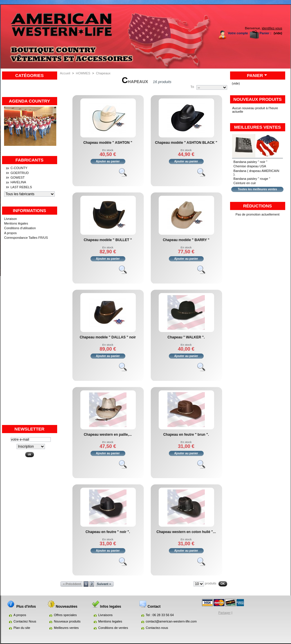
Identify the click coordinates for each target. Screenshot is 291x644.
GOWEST (18, 177)
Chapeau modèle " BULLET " (108, 240)
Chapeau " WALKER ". (186, 337)
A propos (10, 233)
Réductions (257, 206)
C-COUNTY (19, 168)
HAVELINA (18, 182)
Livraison (10, 219)
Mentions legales (110, 621)
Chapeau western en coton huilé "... (186, 532)
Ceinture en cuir (245, 183)
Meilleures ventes (257, 127)
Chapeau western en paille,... (108, 435)
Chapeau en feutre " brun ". (186, 435)
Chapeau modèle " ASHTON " (108, 143)
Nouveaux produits (257, 99)
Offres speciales (65, 615)
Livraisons (106, 615)
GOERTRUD (20, 173)
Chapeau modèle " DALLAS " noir (108, 337)
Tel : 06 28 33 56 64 (160, 615)
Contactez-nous (157, 628)
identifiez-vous (272, 28)
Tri (192, 87)
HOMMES (83, 73)
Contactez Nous (25, 621)
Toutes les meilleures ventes (257, 189)
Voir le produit (126, 175)
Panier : (265, 33)
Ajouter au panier (108, 161)
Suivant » (104, 584)
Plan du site (22, 628)
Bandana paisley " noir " (251, 162)
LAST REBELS (21, 187)
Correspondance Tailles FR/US (26, 238)
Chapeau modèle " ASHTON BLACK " (186, 143)
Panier (255, 75)
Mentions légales (16, 223)
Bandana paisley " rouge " (252, 179)
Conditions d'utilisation (20, 228)
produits (210, 583)
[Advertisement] (30, 337)
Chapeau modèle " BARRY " (186, 240)
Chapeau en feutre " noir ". (108, 532)
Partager (225, 613)
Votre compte (238, 33)
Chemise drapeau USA (250, 166)
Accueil (65, 73)
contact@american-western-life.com (171, 621)
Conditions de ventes (113, 628)
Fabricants (29, 160)
